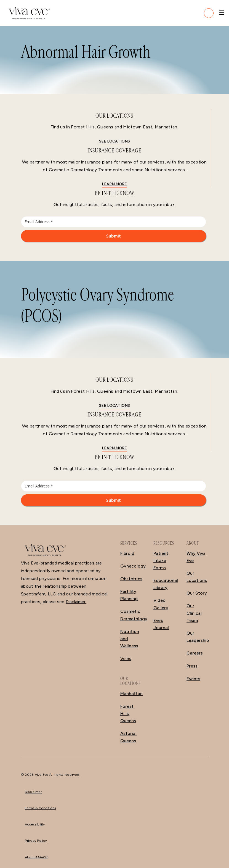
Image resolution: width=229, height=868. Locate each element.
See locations (115, 141)
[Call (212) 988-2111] (209, 13)
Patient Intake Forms (161, 560)
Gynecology (133, 566)
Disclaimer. (76, 602)
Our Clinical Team (194, 613)
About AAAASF (36, 857)
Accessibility (35, 824)
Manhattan (131, 694)
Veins (126, 659)
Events (193, 679)
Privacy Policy (36, 841)
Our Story (197, 593)
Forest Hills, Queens (128, 713)
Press (192, 666)
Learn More (114, 184)
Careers (195, 653)
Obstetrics (131, 579)
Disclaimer (33, 792)
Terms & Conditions (40, 808)
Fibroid (127, 553)
